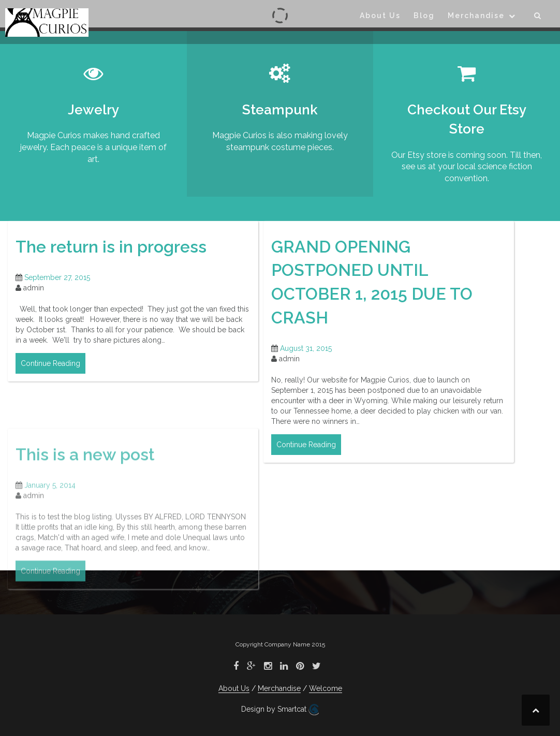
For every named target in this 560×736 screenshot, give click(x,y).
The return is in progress (111, 247)
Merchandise (476, 16)
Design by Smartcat (280, 710)
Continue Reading (50, 363)
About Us (380, 16)
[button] (538, 17)
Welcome (326, 688)
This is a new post (85, 500)
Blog (424, 16)
